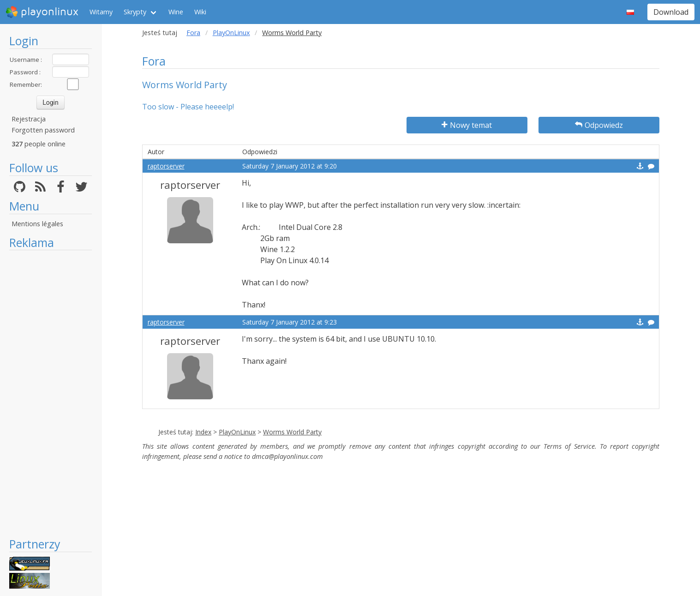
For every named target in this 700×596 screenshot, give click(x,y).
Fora (193, 33)
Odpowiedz (599, 125)
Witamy (101, 12)
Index (203, 432)
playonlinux (42, 12)
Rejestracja (29, 119)
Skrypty (135, 12)
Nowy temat (467, 125)
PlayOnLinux (231, 33)
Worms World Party (292, 432)
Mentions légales (37, 224)
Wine (176, 12)
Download (671, 12)
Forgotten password (43, 130)
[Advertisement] (51, 393)
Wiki (200, 12)
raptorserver (166, 166)
